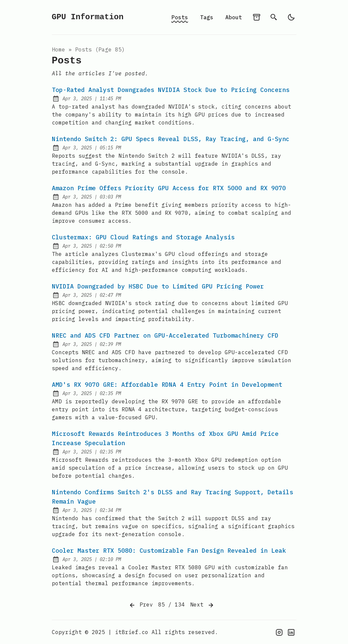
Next (202, 605)
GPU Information (88, 17)
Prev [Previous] (141, 605)
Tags (207, 17)
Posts (180, 17)
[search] (274, 17)
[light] (291, 17)
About (234, 17)
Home (58, 49)
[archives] (257, 17)
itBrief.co (132, 632)
